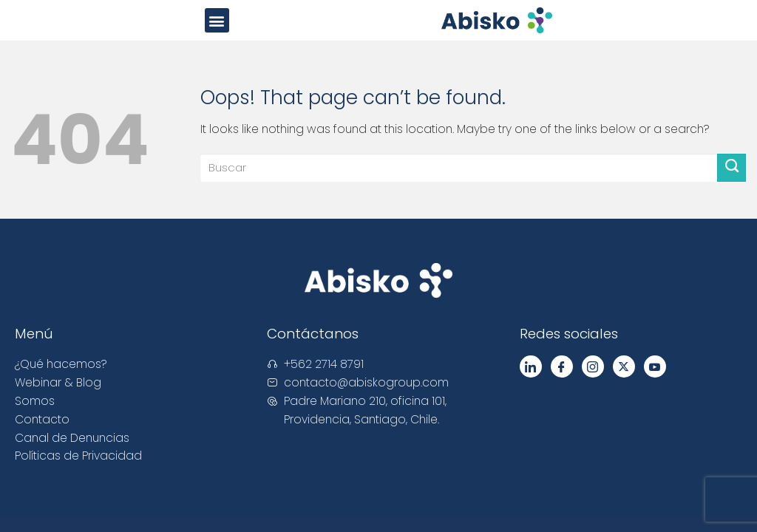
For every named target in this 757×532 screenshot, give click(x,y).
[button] (217, 20)
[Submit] (731, 168)
